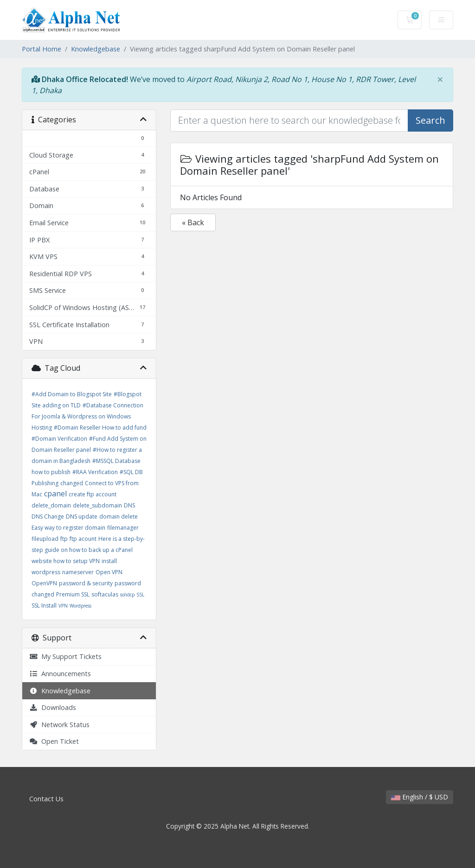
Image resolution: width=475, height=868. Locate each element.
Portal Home (42, 49)
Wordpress (80, 606)
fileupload (45, 539)
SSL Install (44, 605)
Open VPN (109, 572)
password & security (86, 583)
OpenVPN (44, 583)
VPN (63, 606)
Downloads (53, 707)
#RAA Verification (95, 472)
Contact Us (46, 799)
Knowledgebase (96, 49)
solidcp (127, 595)
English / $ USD (420, 797)
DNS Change (48, 516)
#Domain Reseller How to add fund (100, 428)
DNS (129, 505)
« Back (193, 222)
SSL (140, 595)
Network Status (59, 725)
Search (430, 120)
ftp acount (83, 539)
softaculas (105, 594)
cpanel (55, 494)
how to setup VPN (77, 561)
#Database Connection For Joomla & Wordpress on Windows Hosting (87, 416)
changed (72, 483)
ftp (64, 539)
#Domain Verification (59, 439)
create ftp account (93, 494)
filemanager (123, 528)
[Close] (440, 79)
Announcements (60, 674)
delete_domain (51, 505)
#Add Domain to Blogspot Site (72, 394)
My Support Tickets (65, 656)
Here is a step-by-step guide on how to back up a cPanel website (88, 550)
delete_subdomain (97, 505)
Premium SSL (73, 594)
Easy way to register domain (68, 528)
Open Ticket (54, 741)
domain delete (119, 516)
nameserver (78, 572)
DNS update (82, 516)
